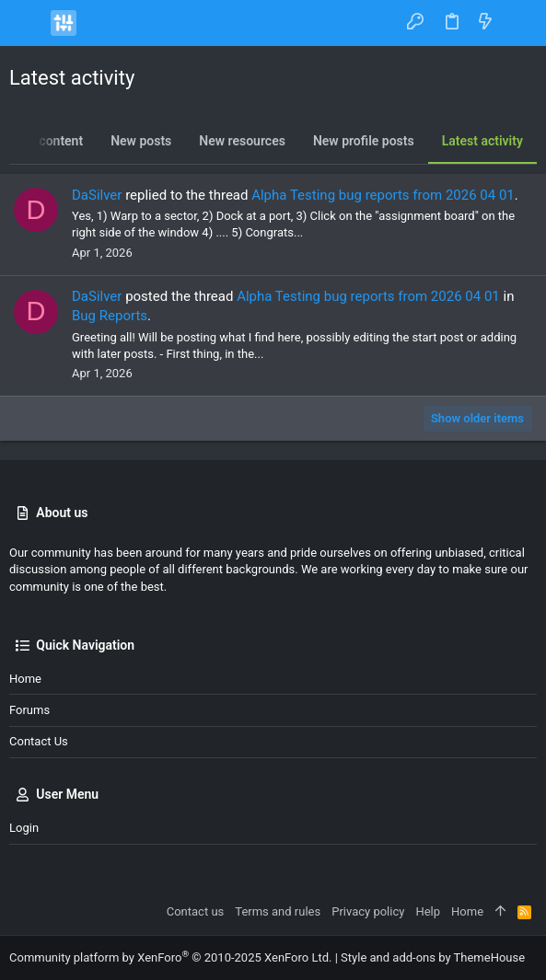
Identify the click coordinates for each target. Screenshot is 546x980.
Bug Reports (110, 316)
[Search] (519, 23)
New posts (141, 141)
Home (25, 679)
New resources (242, 141)
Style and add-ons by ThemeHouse (433, 957)
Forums (29, 710)
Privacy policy (368, 911)
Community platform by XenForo (170, 957)
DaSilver (97, 195)
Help (428, 911)
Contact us (39, 741)
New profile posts (364, 141)
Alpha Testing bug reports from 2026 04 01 (383, 195)
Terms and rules (278, 911)
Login (24, 828)
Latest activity (482, 141)
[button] (28, 23)
